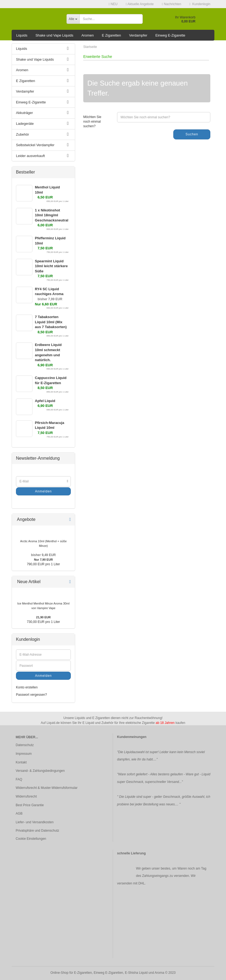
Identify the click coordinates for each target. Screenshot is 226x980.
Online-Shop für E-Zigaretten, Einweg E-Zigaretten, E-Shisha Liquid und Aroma (107, 973)
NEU (113, 4)
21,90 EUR (44, 617)
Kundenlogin (200, 4)
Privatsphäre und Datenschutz (37, 831)
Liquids (22, 35)
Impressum (24, 754)
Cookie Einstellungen (31, 839)
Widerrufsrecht (26, 796)
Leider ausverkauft (30, 156)
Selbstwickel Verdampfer (35, 145)
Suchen (192, 134)
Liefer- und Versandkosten (35, 822)
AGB (19, 814)
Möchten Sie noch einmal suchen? (92, 122)
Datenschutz (25, 745)
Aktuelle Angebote (140, 4)
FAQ (19, 779)
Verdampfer (138, 35)
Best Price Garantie (30, 805)
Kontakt (21, 762)
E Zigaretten (112, 35)
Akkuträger (24, 113)
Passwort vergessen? (31, 695)
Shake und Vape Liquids (54, 35)
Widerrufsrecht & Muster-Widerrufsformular (47, 788)
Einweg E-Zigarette (170, 35)
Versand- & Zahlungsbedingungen (40, 771)
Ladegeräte (25, 124)
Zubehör (22, 134)
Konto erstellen (27, 687)
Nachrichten (171, 4)
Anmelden (43, 491)
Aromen (88, 35)
